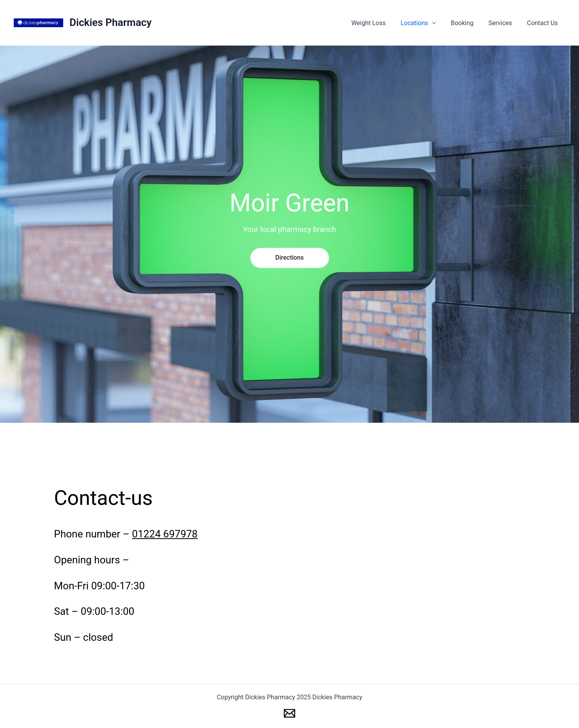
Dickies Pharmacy (111, 22)
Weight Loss (379, 23)
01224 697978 (165, 534)
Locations (426, 23)
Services (504, 23)
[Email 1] (289, 713)
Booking (468, 23)
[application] (440, 23)
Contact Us (543, 23)
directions (289, 258)
